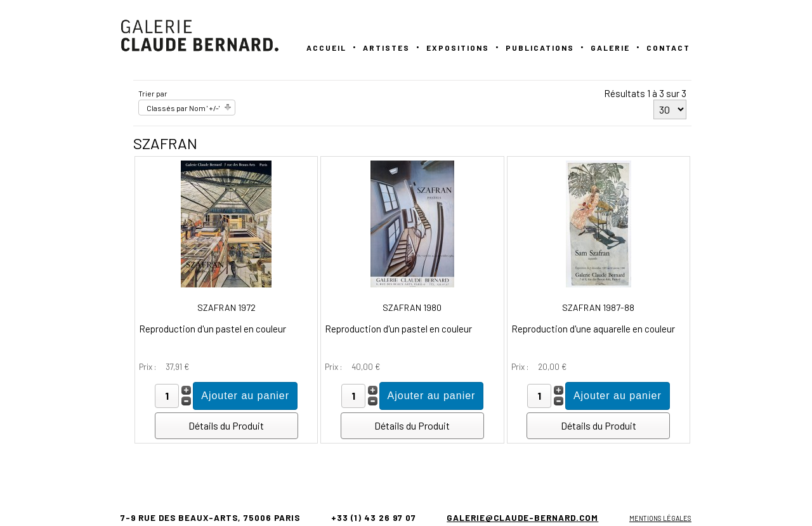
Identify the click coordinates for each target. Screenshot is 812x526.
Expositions (458, 48)
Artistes (386, 48)
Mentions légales (660, 518)
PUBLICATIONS (540, 48)
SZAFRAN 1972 (226, 307)
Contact (668, 48)
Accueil (326, 48)
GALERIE (610, 48)
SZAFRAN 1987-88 (598, 307)
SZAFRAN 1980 (412, 307)
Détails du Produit (226, 425)
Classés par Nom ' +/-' (183, 108)
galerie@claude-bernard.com (522, 518)
